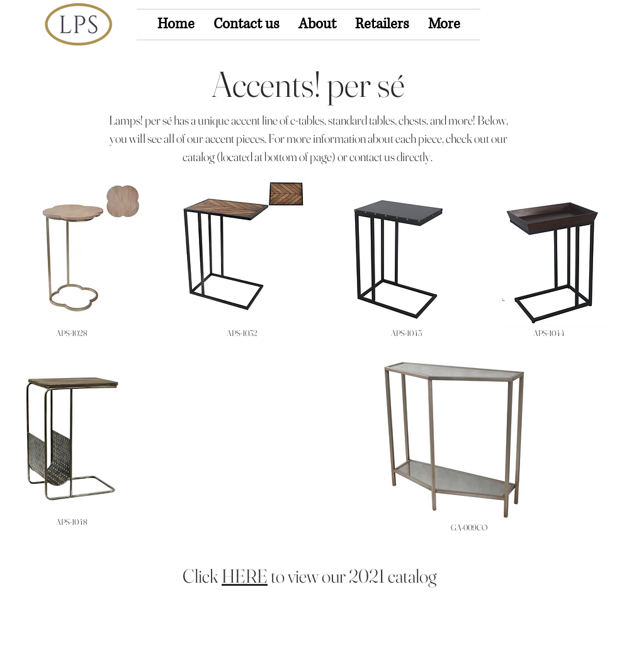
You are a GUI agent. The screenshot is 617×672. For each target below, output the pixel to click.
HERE (245, 576)
